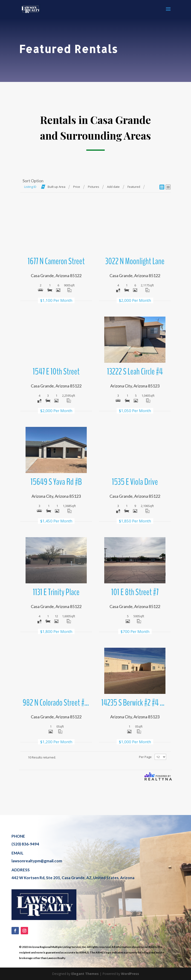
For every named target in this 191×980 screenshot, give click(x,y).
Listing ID (30, 187)
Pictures (94, 187)
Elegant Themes (85, 974)
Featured (134, 187)
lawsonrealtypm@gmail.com (37, 861)
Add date (113, 187)
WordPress (130, 974)
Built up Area (56, 187)
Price (77, 187)
